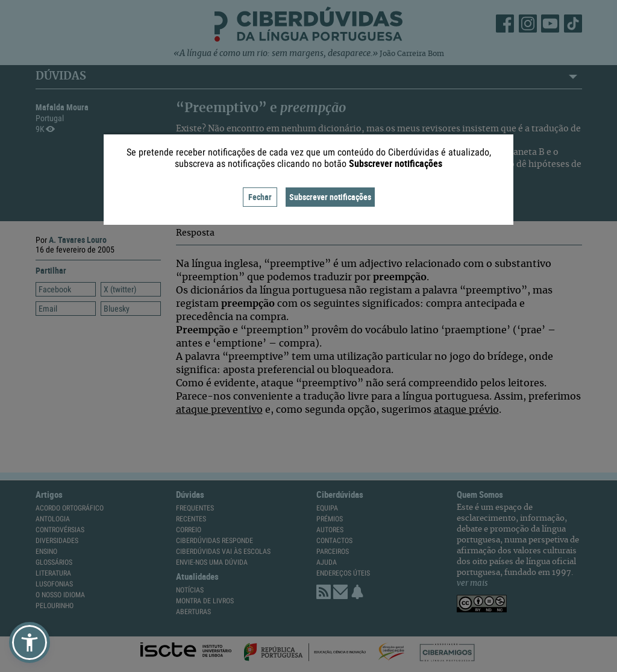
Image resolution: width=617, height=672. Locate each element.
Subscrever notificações (330, 197)
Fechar (260, 197)
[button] (30, 642)
